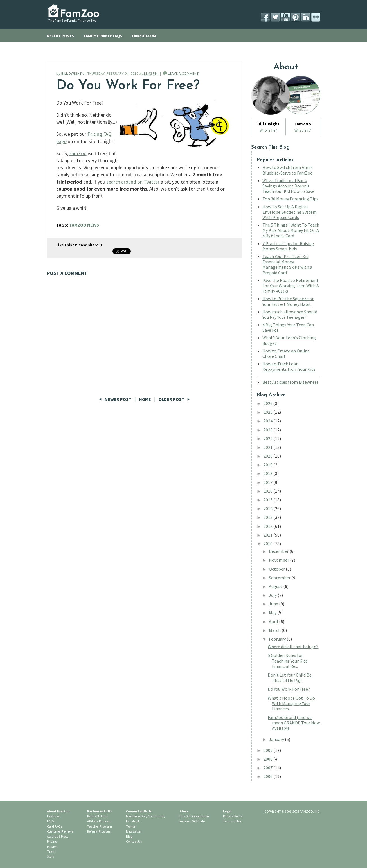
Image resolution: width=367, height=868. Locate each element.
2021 (268, 447)
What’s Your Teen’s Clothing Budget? (289, 340)
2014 (268, 508)
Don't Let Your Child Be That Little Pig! (290, 678)
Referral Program (99, 831)
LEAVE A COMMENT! (184, 73)
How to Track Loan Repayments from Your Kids (289, 366)
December (279, 551)
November (279, 560)
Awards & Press (58, 836)
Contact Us (134, 841)
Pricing (52, 841)
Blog (129, 836)
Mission (52, 846)
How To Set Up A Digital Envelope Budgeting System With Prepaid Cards (290, 212)
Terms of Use (232, 821)
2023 (268, 430)
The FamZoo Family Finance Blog (72, 20)
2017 (268, 482)
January (277, 739)
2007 (268, 768)
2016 (268, 491)
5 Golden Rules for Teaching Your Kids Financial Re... (288, 661)
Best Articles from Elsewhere (291, 382)
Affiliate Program (99, 821)
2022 (268, 438)
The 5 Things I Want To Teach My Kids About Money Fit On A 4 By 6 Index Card (291, 230)
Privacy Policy (233, 816)
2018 (268, 473)
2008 (268, 759)
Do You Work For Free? (289, 689)
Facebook (133, 821)
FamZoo (78, 153)
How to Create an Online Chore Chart (286, 353)
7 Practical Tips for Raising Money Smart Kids (288, 246)
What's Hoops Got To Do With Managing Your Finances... (291, 703)
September (280, 578)
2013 (268, 517)
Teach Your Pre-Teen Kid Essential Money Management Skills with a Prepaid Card (287, 265)
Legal (227, 811)
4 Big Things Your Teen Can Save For (288, 327)
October (277, 569)
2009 (268, 750)
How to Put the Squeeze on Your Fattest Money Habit (288, 301)
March (275, 630)
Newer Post (115, 399)
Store (184, 811)
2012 (268, 526)
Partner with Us (100, 811)
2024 (268, 421)
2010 (268, 544)
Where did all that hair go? (293, 647)
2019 (268, 465)
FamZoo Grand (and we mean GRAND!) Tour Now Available (294, 723)
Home (145, 399)
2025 (268, 412)
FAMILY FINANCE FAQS (103, 36)
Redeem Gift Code (192, 821)
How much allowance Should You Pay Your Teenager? (290, 314)
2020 (268, 456)
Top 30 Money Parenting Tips (290, 199)
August (276, 586)
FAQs (51, 821)
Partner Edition (98, 816)
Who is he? (268, 130)
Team (51, 851)
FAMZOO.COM (144, 36)
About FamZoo (58, 811)
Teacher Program (100, 826)
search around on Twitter (133, 182)
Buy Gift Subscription (194, 816)
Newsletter (134, 831)
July (273, 595)
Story (51, 856)
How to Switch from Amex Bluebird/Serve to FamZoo (288, 170)
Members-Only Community (146, 816)
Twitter (131, 826)
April (274, 621)
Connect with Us (139, 811)
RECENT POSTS (60, 36)
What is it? (303, 130)
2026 (268, 403)
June (274, 604)
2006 (268, 776)
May (273, 612)
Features (53, 816)
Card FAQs (55, 826)
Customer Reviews (60, 831)
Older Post (174, 399)
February (278, 639)
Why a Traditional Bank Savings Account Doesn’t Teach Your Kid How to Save (288, 186)
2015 (268, 500)
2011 (268, 535)
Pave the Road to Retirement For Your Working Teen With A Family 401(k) (291, 286)
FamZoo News (84, 225)
